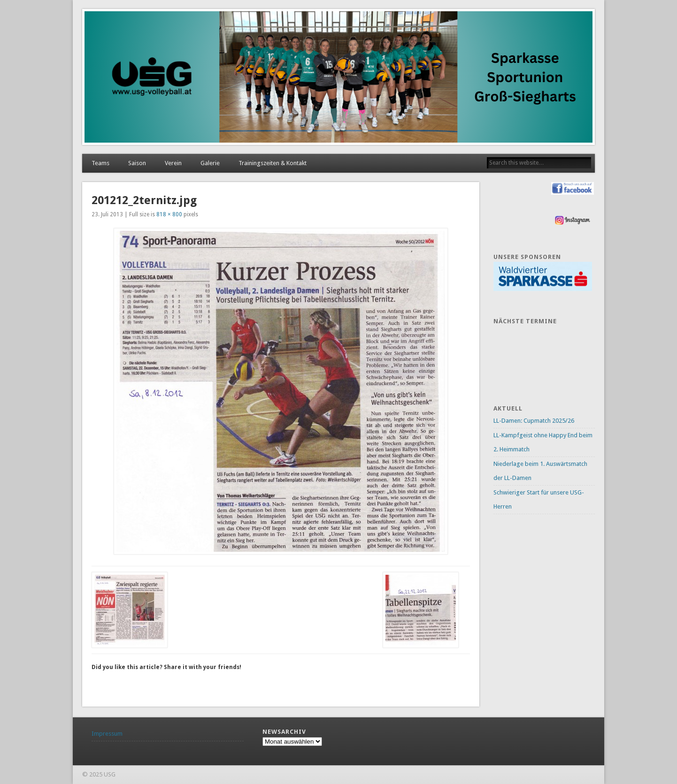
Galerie (210, 163)
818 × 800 (169, 214)
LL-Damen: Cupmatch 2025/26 (534, 421)
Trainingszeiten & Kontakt (273, 163)
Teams (100, 163)
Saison (137, 163)
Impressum (107, 734)
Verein (173, 163)
